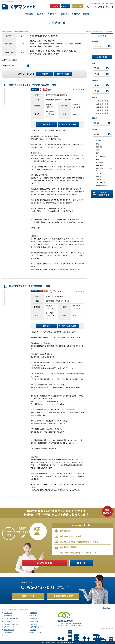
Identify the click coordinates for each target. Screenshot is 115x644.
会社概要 (33, 630)
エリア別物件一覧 (9, 627)
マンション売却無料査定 (11, 618)
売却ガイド (7, 621)
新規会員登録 (8, 616)
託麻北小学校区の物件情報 (21, 31)
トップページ (8, 613)
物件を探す (34, 613)
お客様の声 (34, 624)
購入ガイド (34, 618)
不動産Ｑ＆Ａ (34, 621)
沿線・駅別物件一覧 (36, 627)
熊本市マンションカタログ (12, 624)
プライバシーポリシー (37, 633)
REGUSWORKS (109, 629)
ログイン (33, 616)
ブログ (6, 635)
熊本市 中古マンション (8, 31)
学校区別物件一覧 (9, 630)
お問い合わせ (8, 633)
